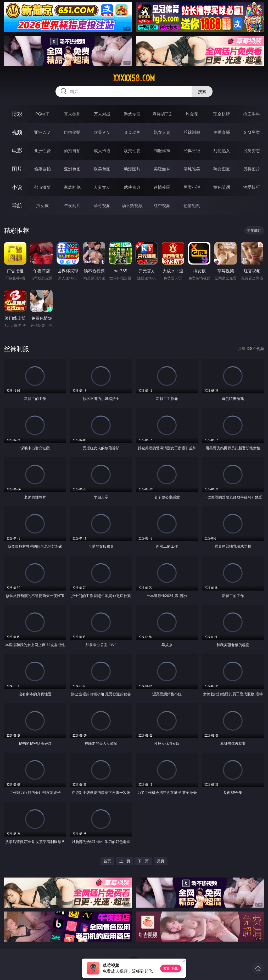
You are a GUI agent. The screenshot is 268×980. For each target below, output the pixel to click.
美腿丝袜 (162, 169)
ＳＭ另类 (252, 132)
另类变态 (252, 151)
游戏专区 (132, 114)
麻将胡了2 (162, 114)
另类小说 (192, 187)
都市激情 (42, 187)
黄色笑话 (222, 187)
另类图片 (252, 169)
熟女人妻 (162, 132)
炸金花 (192, 114)
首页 (107, 861)
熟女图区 (222, 169)
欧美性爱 (132, 151)
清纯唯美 (192, 169)
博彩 (17, 114)
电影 (17, 150)
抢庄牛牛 (252, 114)
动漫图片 (132, 169)
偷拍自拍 (72, 151)
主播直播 (222, 132)
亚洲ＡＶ (42, 132)
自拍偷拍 (72, 132)
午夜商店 (72, 205)
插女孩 (42, 205)
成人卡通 (102, 151)
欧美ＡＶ (102, 132)
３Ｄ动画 (132, 132)
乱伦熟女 (222, 151)
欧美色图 (102, 169)
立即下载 (171, 968)
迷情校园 (162, 187)
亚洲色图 (72, 169)
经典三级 (192, 151)
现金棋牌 (222, 114)
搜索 (202, 91)
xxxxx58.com (134, 78)
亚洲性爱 (42, 151)
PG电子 (42, 114)
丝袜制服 (192, 132)
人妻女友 (102, 187)
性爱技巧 (252, 187)
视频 (17, 132)
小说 (17, 187)
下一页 (143, 861)
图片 (17, 169)
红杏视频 (162, 205)
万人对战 (102, 114)
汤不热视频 (132, 205)
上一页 (125, 861)
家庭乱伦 (72, 187)
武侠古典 (132, 187)
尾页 (161, 861)
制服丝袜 (162, 151)
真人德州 (72, 114)
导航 (17, 205)
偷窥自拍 (42, 169)
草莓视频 (102, 205)
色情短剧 (192, 205)
